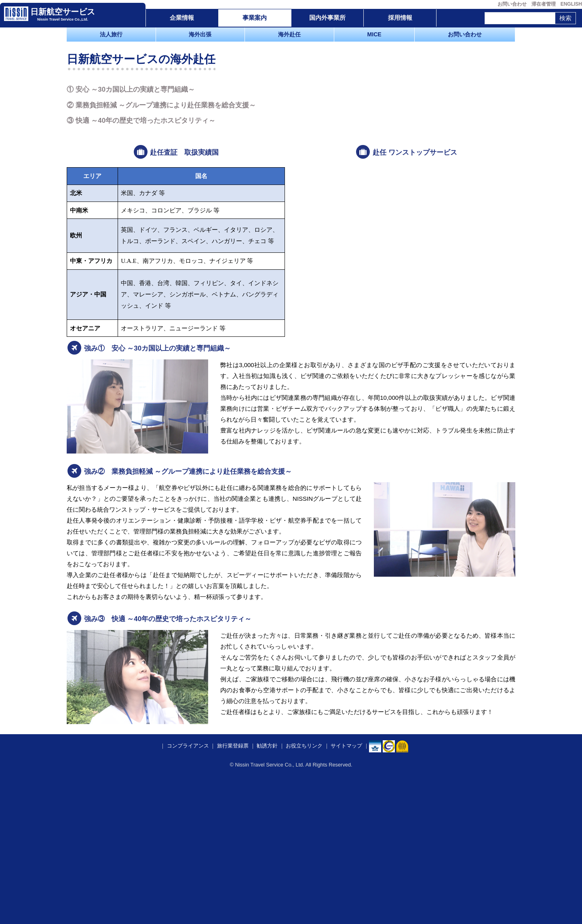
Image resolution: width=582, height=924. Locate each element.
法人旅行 (111, 34)
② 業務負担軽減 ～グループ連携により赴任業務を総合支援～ (161, 245)
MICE (374, 34)
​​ (389, 892)
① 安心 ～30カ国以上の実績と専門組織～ (131, 229)
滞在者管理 (544, 4)
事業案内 (255, 18)
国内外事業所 (327, 18)
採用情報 (400, 18)
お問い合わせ (512, 4)
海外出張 (200, 34)
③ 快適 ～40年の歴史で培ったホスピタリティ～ (141, 260)
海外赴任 (289, 34)
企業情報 (182, 18)
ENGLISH (571, 4)
